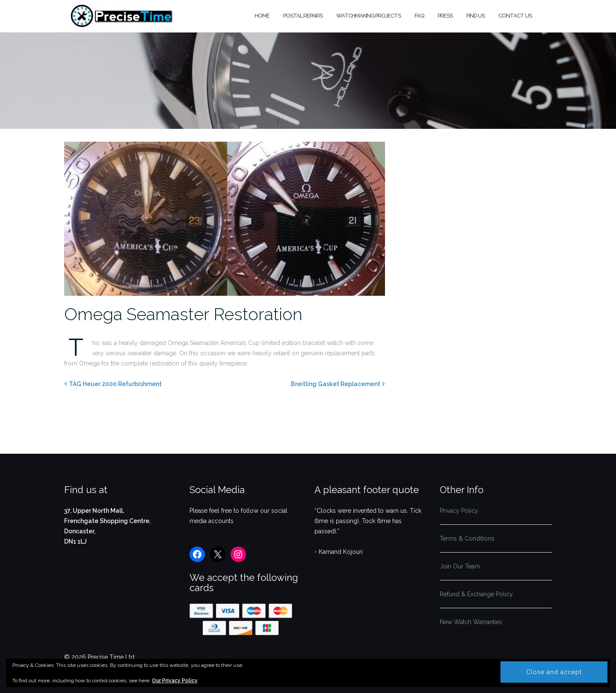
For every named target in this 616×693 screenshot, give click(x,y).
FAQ (419, 16)
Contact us (515, 16)
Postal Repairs (303, 16)
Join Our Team (460, 566)
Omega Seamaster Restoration (183, 314)
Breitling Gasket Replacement (336, 384)
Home (262, 16)
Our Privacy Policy (175, 681)
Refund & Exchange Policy (476, 594)
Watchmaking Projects (369, 16)
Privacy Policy (459, 511)
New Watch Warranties (471, 622)
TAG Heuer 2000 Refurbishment (115, 384)
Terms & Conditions (467, 538)
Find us (475, 16)
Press (445, 16)
